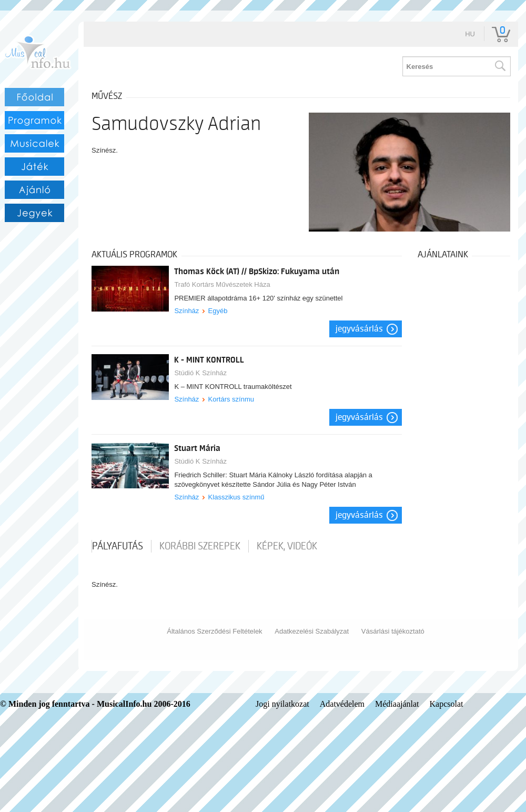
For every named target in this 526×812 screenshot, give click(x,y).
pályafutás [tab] (118, 546)
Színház (186, 311)
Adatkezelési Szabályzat (312, 631)
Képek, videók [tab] (287, 546)
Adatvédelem (342, 704)
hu (470, 34)
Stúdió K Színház (200, 373)
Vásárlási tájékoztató (393, 631)
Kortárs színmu (231, 399)
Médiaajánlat (397, 704)
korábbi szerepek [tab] (200, 546)
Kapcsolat (447, 704)
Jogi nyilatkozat (282, 704)
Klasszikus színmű (236, 497)
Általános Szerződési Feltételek (214, 631)
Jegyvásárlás (359, 329)
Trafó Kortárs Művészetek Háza (222, 284)
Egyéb (218, 311)
